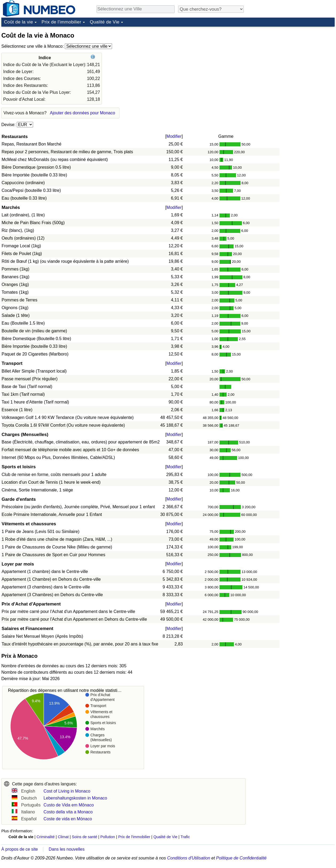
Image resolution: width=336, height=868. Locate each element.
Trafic (185, 837)
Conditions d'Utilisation (189, 858)
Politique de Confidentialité (241, 858)
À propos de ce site (20, 849)
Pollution (108, 837)
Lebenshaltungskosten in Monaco (75, 798)
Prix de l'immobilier (61, 22)
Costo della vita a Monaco (68, 812)
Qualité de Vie (105, 22)
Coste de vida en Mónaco (68, 819)
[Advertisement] (295, 62)
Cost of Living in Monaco (67, 791)
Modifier (174, 136)
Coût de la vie (19, 22)
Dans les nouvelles (67, 849)
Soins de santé (84, 837)
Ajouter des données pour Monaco (83, 113)
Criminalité (46, 837)
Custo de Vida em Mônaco (69, 805)
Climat (63, 837)
